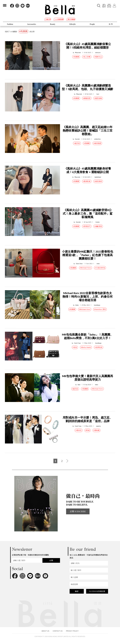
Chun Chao (79, 264)
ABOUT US (45, 631)
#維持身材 (98, 181)
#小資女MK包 (100, 268)
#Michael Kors (85, 268)
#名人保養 (87, 57)
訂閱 (51, 560)
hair (98, 94)
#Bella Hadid (86, 347)
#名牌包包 (99, 347)
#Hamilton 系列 (100, 309)
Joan (79, 385)
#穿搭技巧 (87, 226)
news (98, 264)
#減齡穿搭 (98, 226)
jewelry (98, 426)
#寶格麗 (96, 430)
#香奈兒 (79, 430)
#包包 (75, 347)
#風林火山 (98, 57)
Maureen (78, 53)
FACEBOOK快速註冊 (97, 591)
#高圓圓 (76, 57)
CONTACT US (58, 631)
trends (98, 222)
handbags (97, 305)
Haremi (77, 139)
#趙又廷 (77, 143)
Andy (77, 305)
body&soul (98, 177)
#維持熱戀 (97, 143)
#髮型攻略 (98, 98)
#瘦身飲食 (87, 181)
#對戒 (88, 430)
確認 (77, 591)
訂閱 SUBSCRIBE (78, 511)
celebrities (97, 139)
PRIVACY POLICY (72, 631)
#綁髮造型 (87, 98)
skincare (98, 53)
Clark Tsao (77, 343)
